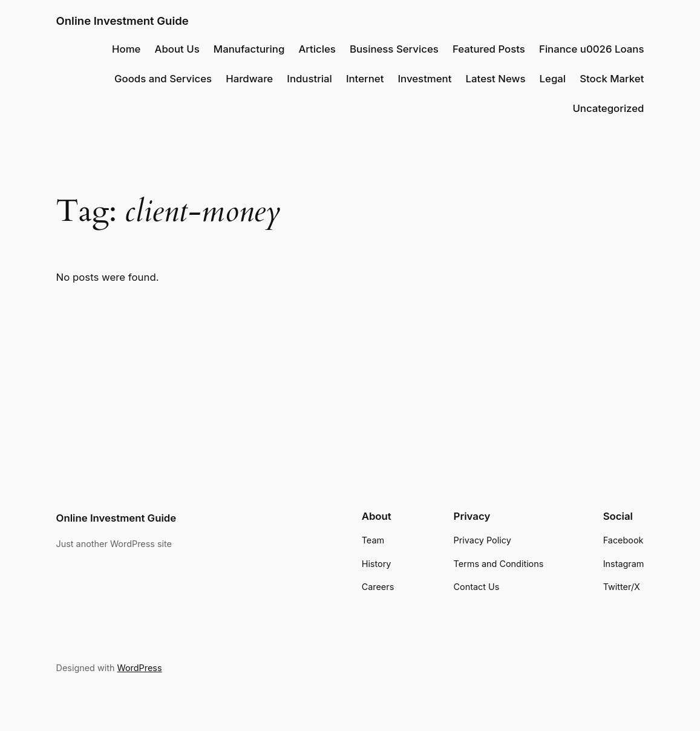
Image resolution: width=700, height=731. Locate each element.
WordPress (140, 668)
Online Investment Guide (123, 21)
